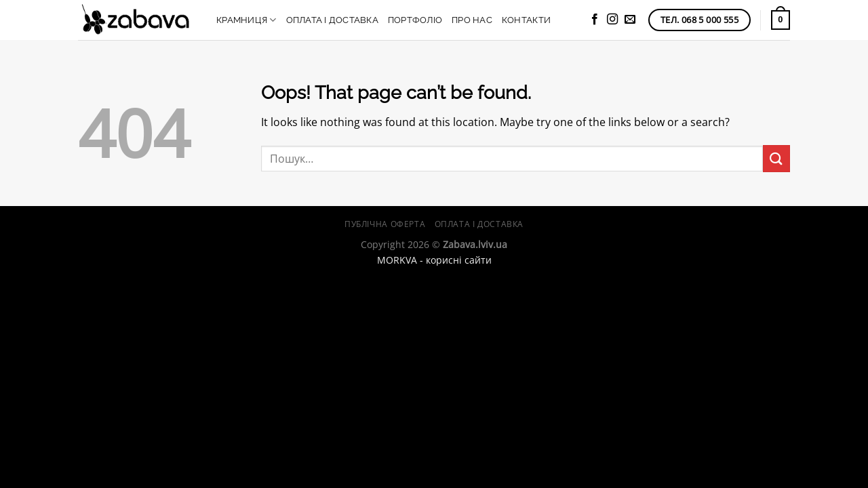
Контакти (526, 20)
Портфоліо (415, 20)
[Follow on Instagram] (612, 20)
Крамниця (246, 20)
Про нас (472, 20)
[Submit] (776, 158)
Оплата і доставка (332, 20)
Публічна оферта (385, 224)
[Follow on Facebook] (595, 20)
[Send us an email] (630, 20)
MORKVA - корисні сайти (434, 260)
